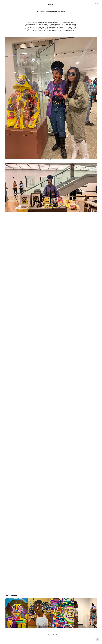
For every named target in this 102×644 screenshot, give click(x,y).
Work (23, 4)
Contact (18, 4)
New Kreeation (11, 4)
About (5, 4)
